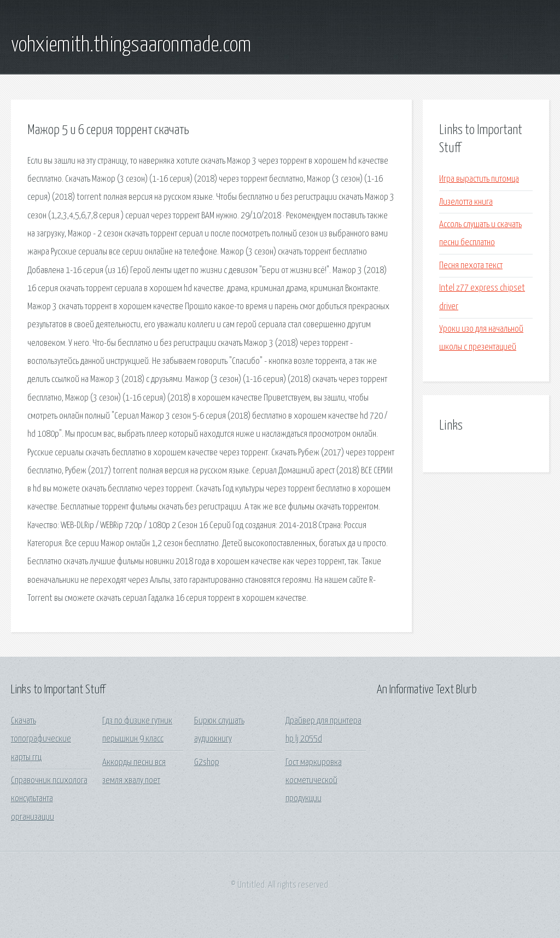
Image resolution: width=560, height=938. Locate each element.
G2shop (207, 763)
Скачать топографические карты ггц (41, 739)
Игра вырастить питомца (479, 179)
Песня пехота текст (471, 266)
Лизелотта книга (466, 202)
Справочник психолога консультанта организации (49, 799)
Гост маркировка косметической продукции (314, 781)
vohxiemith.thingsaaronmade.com (131, 45)
